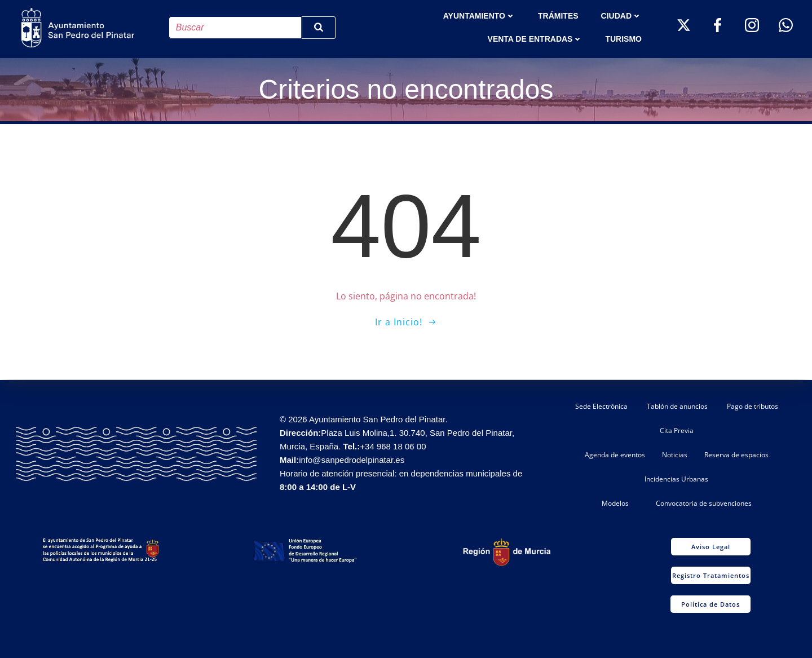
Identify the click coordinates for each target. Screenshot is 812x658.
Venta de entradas (535, 39)
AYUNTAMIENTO (479, 16)
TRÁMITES (558, 16)
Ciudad (621, 16)
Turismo (624, 39)
